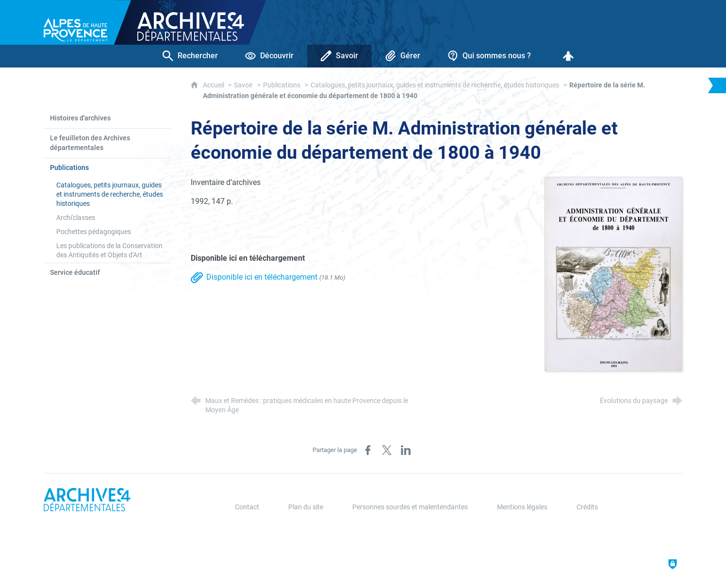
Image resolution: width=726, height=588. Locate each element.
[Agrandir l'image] (613, 274)
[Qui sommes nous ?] (489, 56)
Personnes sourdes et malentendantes (410, 507)
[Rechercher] (190, 56)
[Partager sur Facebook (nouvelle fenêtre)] (368, 450)
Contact (247, 507)
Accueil (214, 85)
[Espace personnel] (568, 56)
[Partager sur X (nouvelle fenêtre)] (387, 450)
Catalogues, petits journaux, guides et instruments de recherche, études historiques (435, 85)
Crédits (587, 507)
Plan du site (306, 507)
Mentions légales (522, 507)
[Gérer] (403, 56)
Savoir (243, 85)
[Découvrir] (269, 56)
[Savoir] (339, 56)
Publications (282, 85)
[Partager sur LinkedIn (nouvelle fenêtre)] (406, 450)
